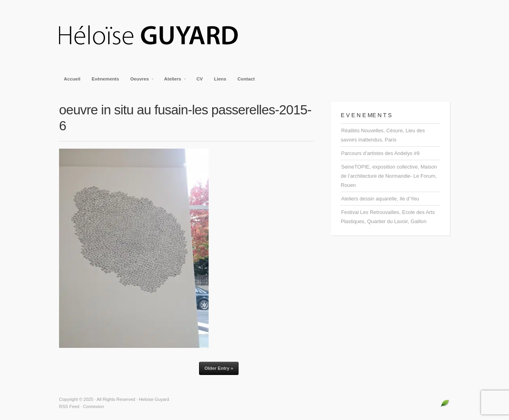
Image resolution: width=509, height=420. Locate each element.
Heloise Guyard (155, 36)
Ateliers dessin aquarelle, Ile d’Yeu (380, 199)
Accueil (72, 79)
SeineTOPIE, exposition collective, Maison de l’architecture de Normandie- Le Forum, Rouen (389, 176)
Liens (220, 79)
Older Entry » (219, 368)
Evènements (106, 79)
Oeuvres (140, 81)
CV (199, 79)
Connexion (94, 406)
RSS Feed (69, 406)
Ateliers (173, 81)
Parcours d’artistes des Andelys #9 (380, 153)
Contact (246, 79)
